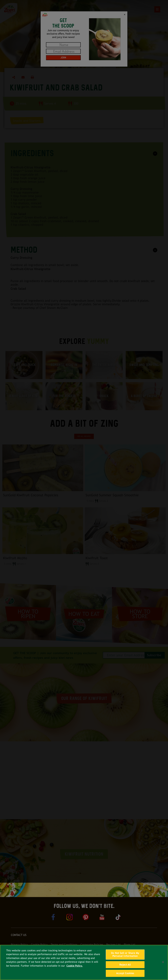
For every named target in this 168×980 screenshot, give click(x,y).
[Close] (163, 962)
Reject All (125, 965)
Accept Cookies (125, 973)
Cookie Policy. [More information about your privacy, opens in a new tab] (75, 966)
